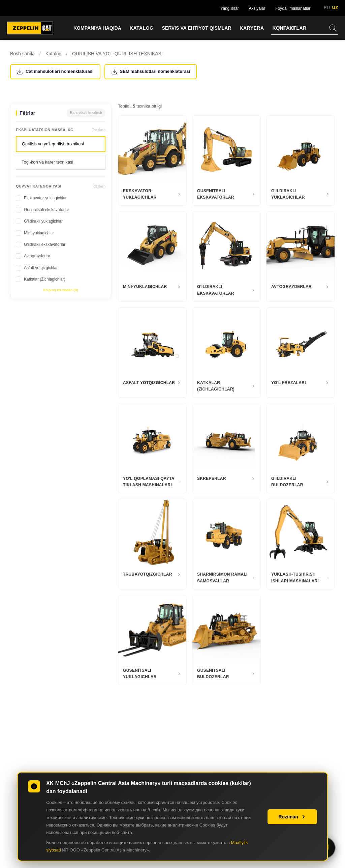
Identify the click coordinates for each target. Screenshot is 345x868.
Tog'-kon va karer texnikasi (48, 162)
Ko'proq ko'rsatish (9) (60, 290)
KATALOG (142, 28)
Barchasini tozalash (86, 113)
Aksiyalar (257, 8)
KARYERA (252, 28)
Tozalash (99, 130)
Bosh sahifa (22, 54)
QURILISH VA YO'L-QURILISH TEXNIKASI (117, 54)
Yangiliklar (229, 8)
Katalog (53, 54)
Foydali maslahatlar (293, 8)
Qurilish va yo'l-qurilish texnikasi (53, 144)
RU (327, 8)
